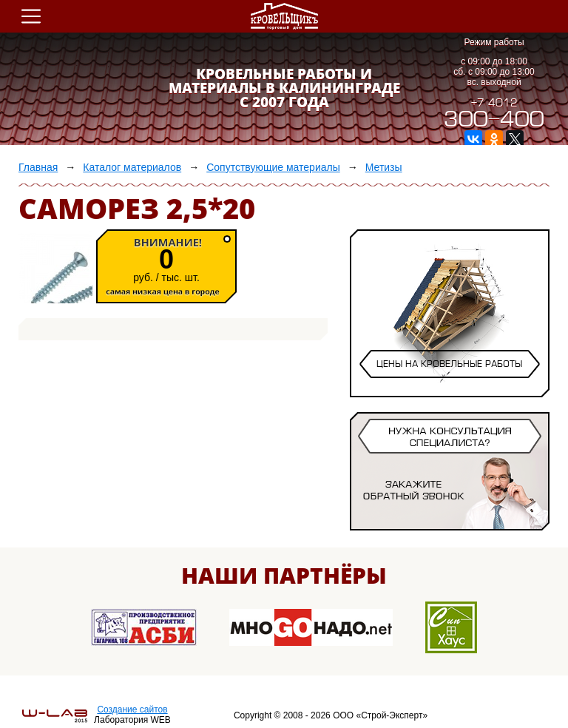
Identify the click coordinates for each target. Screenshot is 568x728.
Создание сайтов (132, 710)
